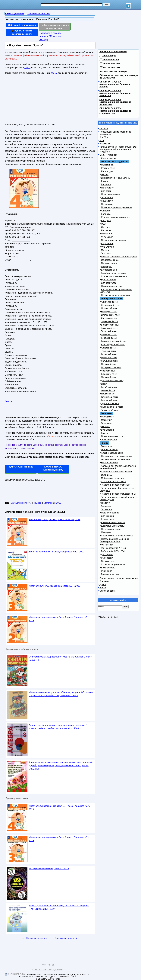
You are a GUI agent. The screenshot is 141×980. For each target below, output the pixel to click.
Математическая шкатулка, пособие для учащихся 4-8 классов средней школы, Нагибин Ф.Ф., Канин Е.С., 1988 (61, 694)
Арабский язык (109, 348)
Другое (103, 585)
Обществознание (110, 260)
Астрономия (107, 244)
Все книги (104, 581)
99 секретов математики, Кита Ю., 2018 (49, 868)
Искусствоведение (110, 194)
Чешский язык (108, 371)
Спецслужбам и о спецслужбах (117, 536)
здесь (27, 67)
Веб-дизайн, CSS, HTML (113, 551)
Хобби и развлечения (112, 453)
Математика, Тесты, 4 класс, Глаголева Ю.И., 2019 (55, 520)
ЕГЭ (102, 141)
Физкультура (107, 247)
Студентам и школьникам (114, 276)
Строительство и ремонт (114, 482)
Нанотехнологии (109, 463)
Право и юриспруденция (113, 240)
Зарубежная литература (113, 273)
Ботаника (106, 214)
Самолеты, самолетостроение (116, 472)
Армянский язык (109, 328)
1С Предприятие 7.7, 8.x (113, 548)
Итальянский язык (110, 315)
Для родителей (109, 283)
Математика (107, 165)
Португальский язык (111, 367)
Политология (108, 188)
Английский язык (110, 302)
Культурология (108, 280)
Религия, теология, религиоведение (119, 257)
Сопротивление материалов (115, 295)
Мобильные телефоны (113, 478)
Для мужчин (107, 555)
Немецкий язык (109, 312)
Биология (106, 184)
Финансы (106, 427)
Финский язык (108, 390)
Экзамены (105, 144)
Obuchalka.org (15, 974)
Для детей (106, 191)
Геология (106, 503)
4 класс (37, 503)
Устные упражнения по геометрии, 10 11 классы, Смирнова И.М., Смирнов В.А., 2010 (59, 907)
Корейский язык (109, 338)
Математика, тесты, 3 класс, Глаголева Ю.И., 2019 (54, 586)
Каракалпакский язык (112, 407)
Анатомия (106, 211)
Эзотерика (106, 446)
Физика (105, 175)
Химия (104, 181)
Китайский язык (109, 387)
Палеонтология (109, 263)
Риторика (106, 221)
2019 (59, 503)
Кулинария (107, 571)
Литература (107, 171)
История (105, 227)
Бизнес (105, 433)
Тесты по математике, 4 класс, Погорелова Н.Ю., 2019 (56, 552)
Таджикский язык (110, 410)
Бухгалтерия (107, 430)
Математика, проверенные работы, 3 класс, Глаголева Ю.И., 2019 (60, 839)
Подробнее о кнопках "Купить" (26, 45)
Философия (107, 237)
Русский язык (108, 168)
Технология (107, 198)
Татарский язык (109, 331)
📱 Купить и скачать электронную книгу (22, 32)
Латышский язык (110, 361)
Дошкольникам (109, 158)
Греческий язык (109, 358)
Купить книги (108, 519)
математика (17, 503)
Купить (8, 401)
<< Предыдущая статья (35, 938)
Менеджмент (108, 417)
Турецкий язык (108, 351)
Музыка (105, 250)
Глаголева (49, 503)
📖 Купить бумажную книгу (22, 25)
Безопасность (108, 568)
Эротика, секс (108, 561)
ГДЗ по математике (110, 63)
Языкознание (108, 394)
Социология (107, 201)
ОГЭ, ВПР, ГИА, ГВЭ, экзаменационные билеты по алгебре (115, 84)
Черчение (106, 230)
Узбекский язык (109, 335)
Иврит (104, 384)
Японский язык (109, 377)
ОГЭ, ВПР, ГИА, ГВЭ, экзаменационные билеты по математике (115, 102)
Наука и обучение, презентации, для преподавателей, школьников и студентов (118, 149)
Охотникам (107, 475)
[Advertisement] (28, 100)
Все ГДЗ (104, 137)
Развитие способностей (113, 523)
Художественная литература (116, 217)
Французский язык (110, 305)
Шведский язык (109, 374)
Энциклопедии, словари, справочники (119, 578)
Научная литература (111, 286)
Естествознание (109, 270)
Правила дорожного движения (116, 207)
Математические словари (113, 71)
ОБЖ (104, 224)
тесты (28, 503)
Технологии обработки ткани (116, 485)
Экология (106, 253)
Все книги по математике (113, 51)
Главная (104, 129)
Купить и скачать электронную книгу (53, 468)
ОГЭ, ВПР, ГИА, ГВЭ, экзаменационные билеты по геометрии (115, 93)
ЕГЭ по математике (110, 67)
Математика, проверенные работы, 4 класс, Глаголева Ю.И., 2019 (60, 808)
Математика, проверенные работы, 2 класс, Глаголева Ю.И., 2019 (60, 619)
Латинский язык (109, 318)
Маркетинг (106, 420)
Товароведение (109, 440)
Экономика (107, 423)
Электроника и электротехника (117, 456)
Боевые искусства (110, 574)
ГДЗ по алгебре (108, 55)
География (107, 267)
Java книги (106, 509)
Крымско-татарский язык (114, 341)
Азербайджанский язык (113, 344)
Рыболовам (107, 558)
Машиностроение (110, 513)
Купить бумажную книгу (21, 467)
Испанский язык (109, 308)
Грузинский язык (109, 397)
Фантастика (107, 545)
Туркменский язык (110, 404)
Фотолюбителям (109, 450)
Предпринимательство (113, 436)
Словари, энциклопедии (113, 564)
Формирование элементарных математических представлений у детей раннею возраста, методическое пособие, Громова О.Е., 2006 (61, 765)
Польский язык (109, 364)
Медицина (106, 532)
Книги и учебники (108, 155)
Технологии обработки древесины (118, 494)
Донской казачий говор (113, 381)
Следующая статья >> (66, 938)
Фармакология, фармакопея (115, 459)
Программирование (111, 529)
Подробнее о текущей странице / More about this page (50, 36)
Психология (107, 234)
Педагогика (107, 204)
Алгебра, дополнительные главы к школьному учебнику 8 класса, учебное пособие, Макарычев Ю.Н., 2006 (58, 727)
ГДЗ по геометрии (109, 59)
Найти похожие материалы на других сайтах (55, 27)
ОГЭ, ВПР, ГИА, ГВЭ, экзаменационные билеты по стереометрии (115, 111)
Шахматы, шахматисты (113, 526)
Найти (103, 588)
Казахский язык (109, 354)
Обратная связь (108, 591)
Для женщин (107, 516)
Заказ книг (106, 506)
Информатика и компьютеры (116, 178)
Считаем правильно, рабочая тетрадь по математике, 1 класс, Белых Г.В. (60, 658)
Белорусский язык (110, 325)
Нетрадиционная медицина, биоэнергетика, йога (115, 540)
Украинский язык (110, 321)
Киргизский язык (109, 400)
